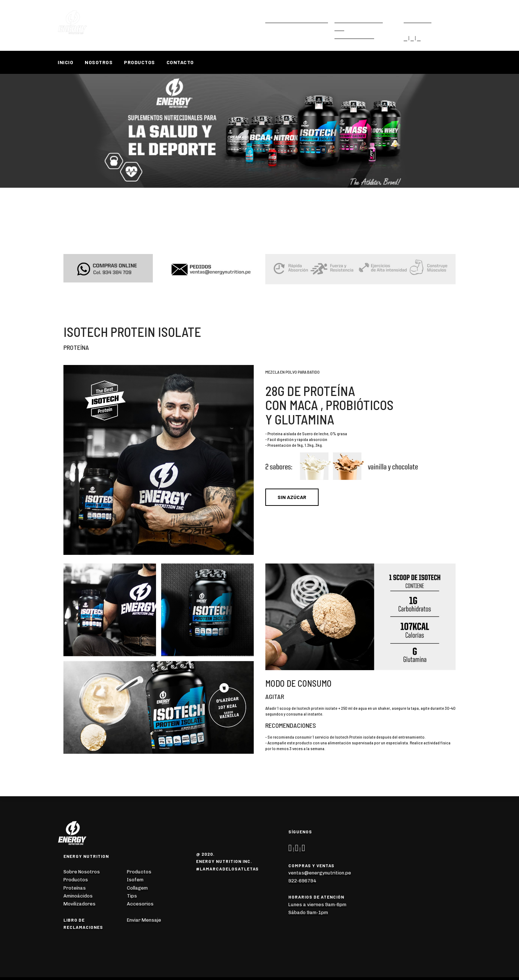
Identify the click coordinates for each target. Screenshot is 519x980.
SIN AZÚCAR (292, 497)
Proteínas (75, 888)
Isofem (135, 880)
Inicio (65, 62)
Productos (139, 62)
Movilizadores (79, 904)
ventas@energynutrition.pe (297, 20)
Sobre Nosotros (82, 872)
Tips (132, 896)
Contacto (180, 62)
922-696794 (418, 20)
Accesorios (140, 904)
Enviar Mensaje (144, 920)
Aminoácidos (78, 896)
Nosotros (99, 62)
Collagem (137, 888)
